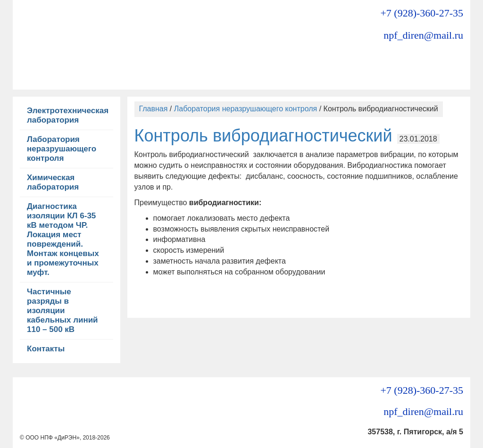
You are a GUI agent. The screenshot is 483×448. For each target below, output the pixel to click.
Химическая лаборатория (53, 182)
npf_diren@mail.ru (423, 35)
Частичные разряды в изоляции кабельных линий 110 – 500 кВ (62, 311)
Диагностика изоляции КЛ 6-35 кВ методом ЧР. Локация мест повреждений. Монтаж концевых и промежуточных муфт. (63, 239)
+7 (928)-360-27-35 (422, 13)
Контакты (46, 349)
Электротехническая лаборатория (68, 115)
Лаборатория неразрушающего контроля (62, 149)
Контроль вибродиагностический (263, 136)
